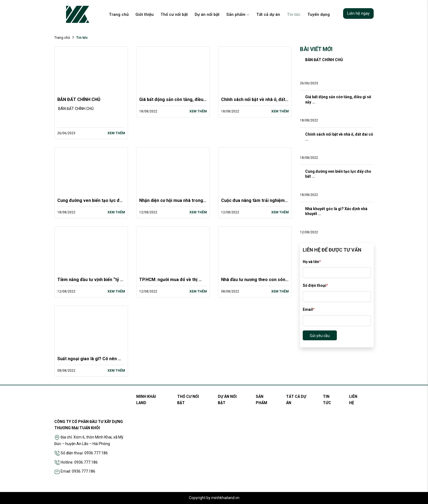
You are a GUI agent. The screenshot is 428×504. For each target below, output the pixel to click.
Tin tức (294, 14)
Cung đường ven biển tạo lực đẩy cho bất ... (339, 174)
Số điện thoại (315, 285)
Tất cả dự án (268, 14)
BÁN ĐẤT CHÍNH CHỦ (79, 99)
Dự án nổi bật (207, 14)
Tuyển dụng (319, 14)
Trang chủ (119, 14)
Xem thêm (116, 133)
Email (309, 309)
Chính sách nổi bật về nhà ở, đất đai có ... (339, 137)
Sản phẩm (238, 14)
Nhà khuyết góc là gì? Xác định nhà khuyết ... (337, 211)
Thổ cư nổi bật (174, 14)
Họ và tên (312, 262)
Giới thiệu (145, 14)
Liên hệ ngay (358, 13)
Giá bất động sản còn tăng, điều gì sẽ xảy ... (339, 99)
